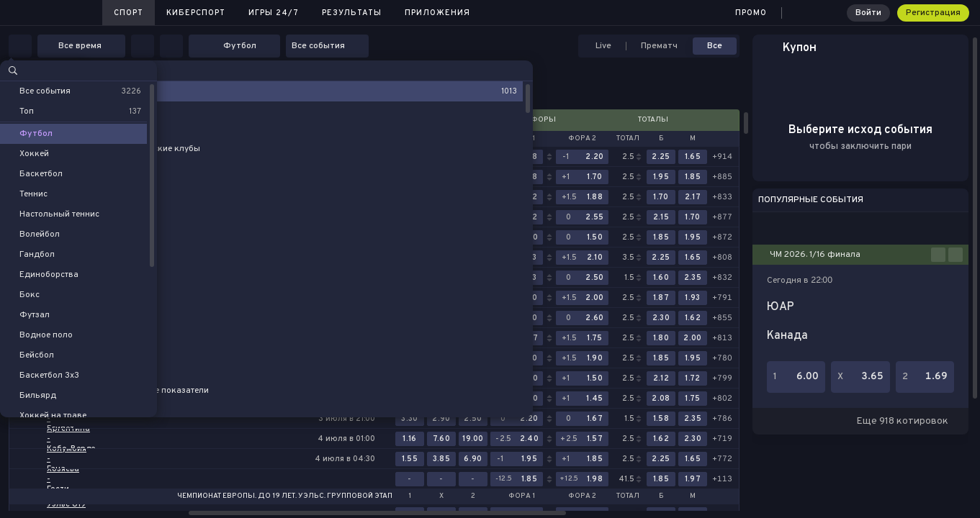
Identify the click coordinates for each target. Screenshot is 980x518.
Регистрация (933, 13)
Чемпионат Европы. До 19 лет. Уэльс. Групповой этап (285, 496)
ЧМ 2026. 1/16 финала (815, 255)
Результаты (352, 13)
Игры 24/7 (274, 13)
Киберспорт (196, 13)
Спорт (129, 13)
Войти (868, 13)
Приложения (437, 13)
